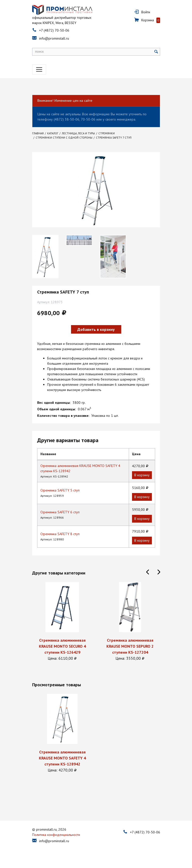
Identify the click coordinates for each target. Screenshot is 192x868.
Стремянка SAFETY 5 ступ (60, 490)
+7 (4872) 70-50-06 (54, 30)
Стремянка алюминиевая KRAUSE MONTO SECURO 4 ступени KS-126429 (62, 646)
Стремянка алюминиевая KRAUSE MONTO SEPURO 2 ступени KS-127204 (130, 646)
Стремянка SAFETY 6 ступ (60, 512)
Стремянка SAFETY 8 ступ (60, 534)
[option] (45, 257)
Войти (146, 12)
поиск (39, 51)
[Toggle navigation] (39, 69)
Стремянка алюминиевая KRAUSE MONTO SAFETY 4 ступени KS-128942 (62, 758)
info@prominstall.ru (54, 38)
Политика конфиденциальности (56, 835)
